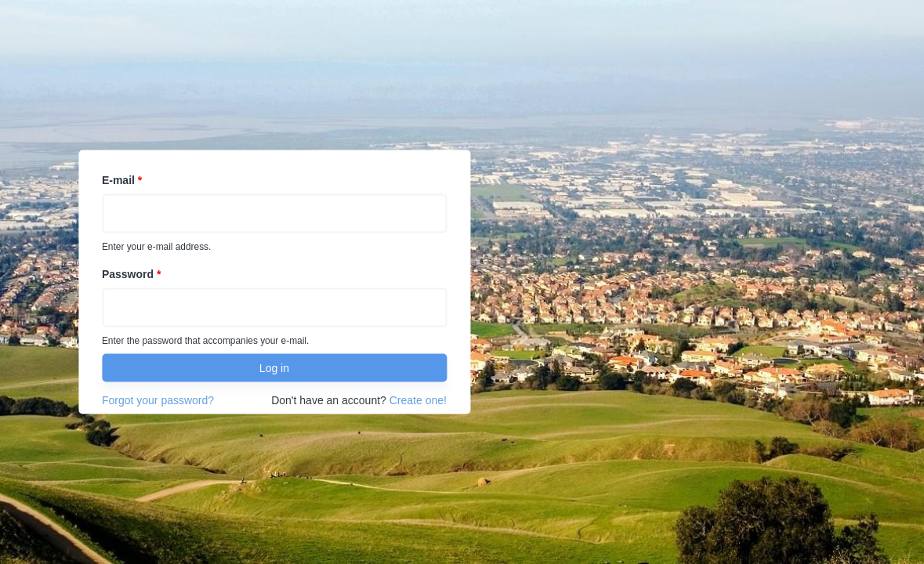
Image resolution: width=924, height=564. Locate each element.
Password (131, 274)
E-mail (122, 180)
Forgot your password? (158, 400)
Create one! (418, 400)
